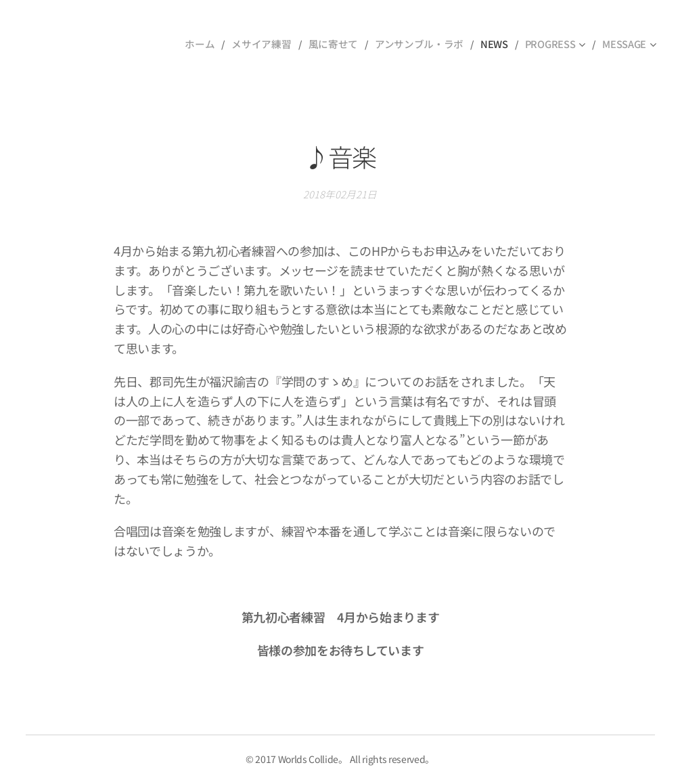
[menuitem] (214, 44)
